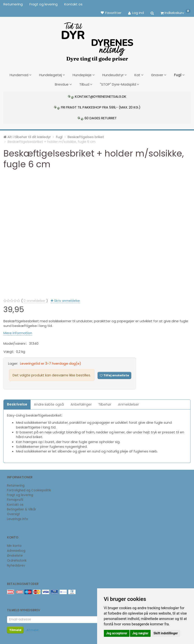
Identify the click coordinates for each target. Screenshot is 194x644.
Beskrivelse (17, 403)
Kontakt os (73, 4)
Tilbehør (105, 403)
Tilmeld (15, 628)
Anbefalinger (81, 403)
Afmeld (32, 628)
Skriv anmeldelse (67, 299)
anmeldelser (35, 299)
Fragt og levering (43, 4)
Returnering (13, 4)
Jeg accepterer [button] (117, 633)
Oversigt (13, 513)
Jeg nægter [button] (140, 633)
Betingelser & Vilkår (22, 508)
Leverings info (18, 517)
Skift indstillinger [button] (166, 633)
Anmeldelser (128, 403)
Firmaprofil (15, 498)
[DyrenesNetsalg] (97, 40)
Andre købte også (49, 403)
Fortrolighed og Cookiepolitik (29, 489)
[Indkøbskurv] (176, 13)
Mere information (18, 331)
